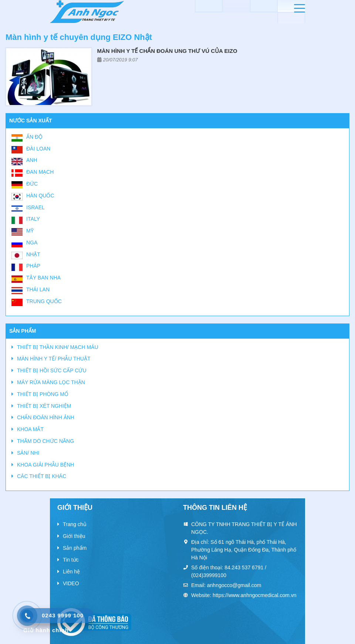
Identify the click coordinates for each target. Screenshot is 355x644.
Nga (32, 243)
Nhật (33, 254)
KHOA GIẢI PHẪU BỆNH (45, 465)
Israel (35, 207)
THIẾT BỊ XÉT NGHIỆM (44, 406)
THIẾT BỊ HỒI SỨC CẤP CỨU (52, 370)
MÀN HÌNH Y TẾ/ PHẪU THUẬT (54, 359)
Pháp (33, 266)
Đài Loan (38, 149)
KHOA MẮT (30, 429)
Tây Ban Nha (43, 278)
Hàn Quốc (40, 196)
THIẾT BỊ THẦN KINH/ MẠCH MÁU (58, 347)
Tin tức (71, 560)
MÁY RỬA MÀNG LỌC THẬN (51, 382)
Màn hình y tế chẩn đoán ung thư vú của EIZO (167, 51)
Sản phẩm (75, 548)
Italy (33, 219)
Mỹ (30, 231)
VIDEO (71, 583)
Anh (32, 160)
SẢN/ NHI (28, 453)
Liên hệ (71, 572)
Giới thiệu (74, 536)
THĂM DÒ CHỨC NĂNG (45, 441)
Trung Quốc (44, 301)
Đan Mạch (40, 172)
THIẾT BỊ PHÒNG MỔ (43, 394)
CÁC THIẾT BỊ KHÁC (42, 476)
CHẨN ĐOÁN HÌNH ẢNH (46, 417)
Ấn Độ (34, 137)
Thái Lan (38, 289)
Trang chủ (75, 524)
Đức (32, 184)
